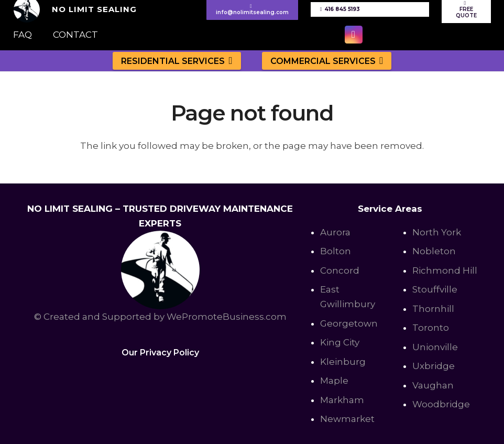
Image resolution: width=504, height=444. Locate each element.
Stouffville (435, 289)
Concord (340, 270)
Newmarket (347, 419)
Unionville (435, 347)
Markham (342, 400)
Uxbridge (434, 366)
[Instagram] (354, 35)
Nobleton (434, 251)
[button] (229, 61)
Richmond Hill (445, 270)
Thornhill (433, 309)
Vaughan (433, 385)
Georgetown (349, 323)
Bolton (336, 251)
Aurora (335, 232)
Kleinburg (343, 362)
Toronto (431, 328)
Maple (334, 381)
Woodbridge (441, 404)
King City (340, 342)
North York (437, 232)
